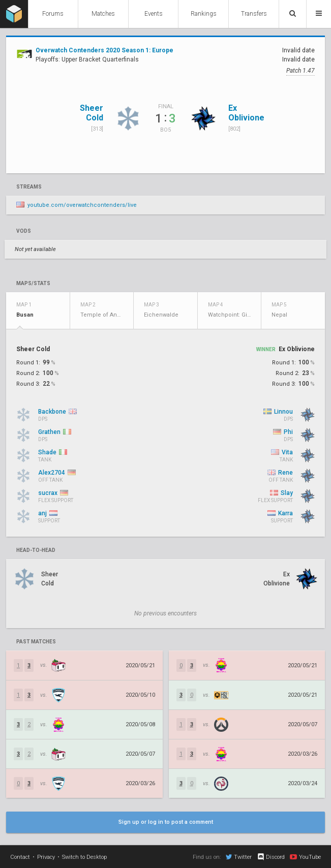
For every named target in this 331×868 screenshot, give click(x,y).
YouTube (305, 857)
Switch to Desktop (84, 857)
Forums (53, 14)
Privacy (46, 857)
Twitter (239, 857)
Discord (271, 857)
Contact (20, 857)
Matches (103, 14)
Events (154, 14)
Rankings (204, 14)
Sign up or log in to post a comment (166, 822)
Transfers (254, 14)
